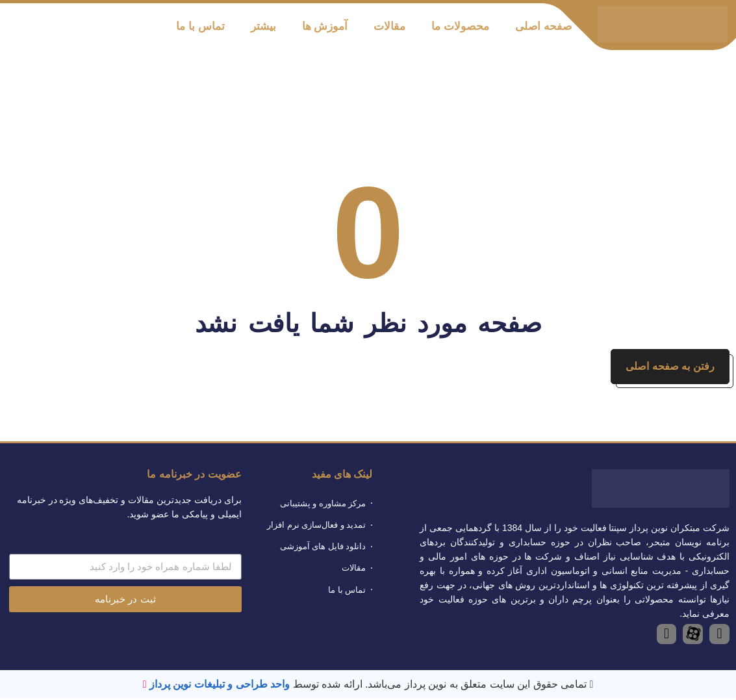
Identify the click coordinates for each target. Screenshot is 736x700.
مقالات (389, 26)
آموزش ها (325, 26)
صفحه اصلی (543, 26)
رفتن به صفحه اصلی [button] (669, 368)
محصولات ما (460, 26)
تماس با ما (200, 26)
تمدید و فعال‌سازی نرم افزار (316, 527)
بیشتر (263, 26)
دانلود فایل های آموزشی (323, 549)
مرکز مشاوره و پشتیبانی (323, 505)
